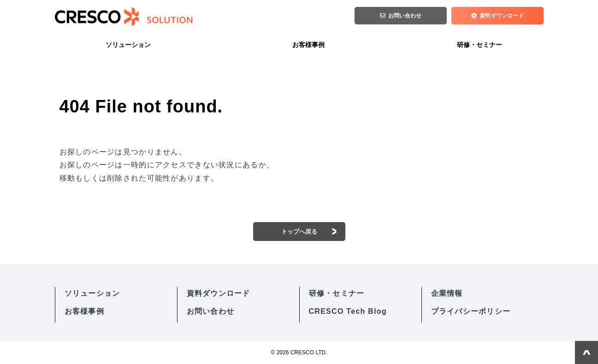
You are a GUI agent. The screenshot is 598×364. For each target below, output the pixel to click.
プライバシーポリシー (471, 311)
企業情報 (447, 293)
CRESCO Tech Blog (348, 311)
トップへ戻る (299, 232)
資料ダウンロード (502, 16)
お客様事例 (308, 45)
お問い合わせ (405, 16)
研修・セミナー (480, 45)
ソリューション (128, 45)
